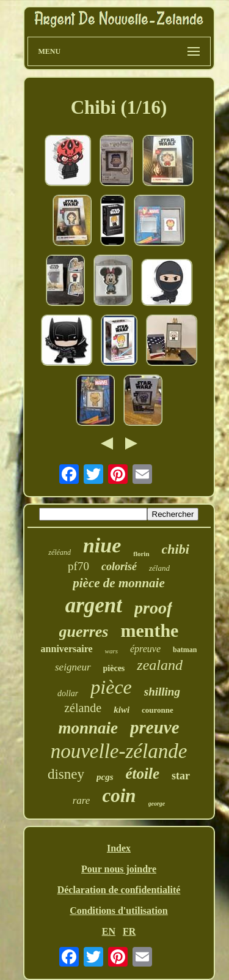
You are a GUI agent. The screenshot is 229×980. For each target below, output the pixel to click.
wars (111, 651)
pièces (114, 668)
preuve (155, 727)
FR (129, 931)
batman (185, 650)
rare (82, 800)
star (181, 776)
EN (109, 931)
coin (119, 796)
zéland (159, 568)
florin (141, 554)
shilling (162, 692)
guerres (84, 632)
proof (153, 608)
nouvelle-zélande (119, 751)
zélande (83, 708)
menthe (149, 630)
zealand (160, 665)
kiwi (122, 710)
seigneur (73, 667)
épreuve (145, 649)
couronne (158, 710)
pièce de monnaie (118, 583)
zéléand (60, 552)
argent (94, 605)
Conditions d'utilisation (119, 911)
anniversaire (67, 649)
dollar (68, 693)
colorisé (119, 566)
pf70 (78, 566)
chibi (176, 549)
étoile (143, 774)
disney (66, 774)
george (157, 804)
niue (102, 545)
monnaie (88, 728)
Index (119, 848)
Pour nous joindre (119, 869)
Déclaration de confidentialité (119, 890)
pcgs (105, 777)
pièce (111, 687)
